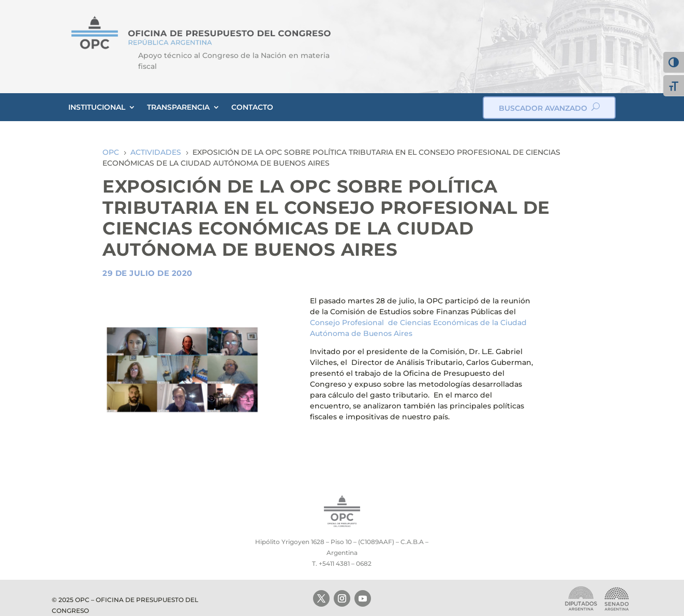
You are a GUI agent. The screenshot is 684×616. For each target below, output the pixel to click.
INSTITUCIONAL (97, 107)
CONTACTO (252, 107)
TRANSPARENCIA (178, 107)
